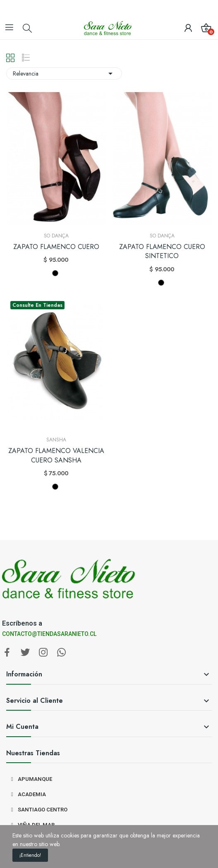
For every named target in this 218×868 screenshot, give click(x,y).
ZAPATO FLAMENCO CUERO (56, 247)
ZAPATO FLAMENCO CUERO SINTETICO (162, 251)
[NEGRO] (55, 273)
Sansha (56, 440)
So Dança (56, 236)
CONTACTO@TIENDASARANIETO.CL (49, 634)
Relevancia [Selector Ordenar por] (64, 74)
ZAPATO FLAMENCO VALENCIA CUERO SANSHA (56, 455)
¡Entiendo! (30, 855)
